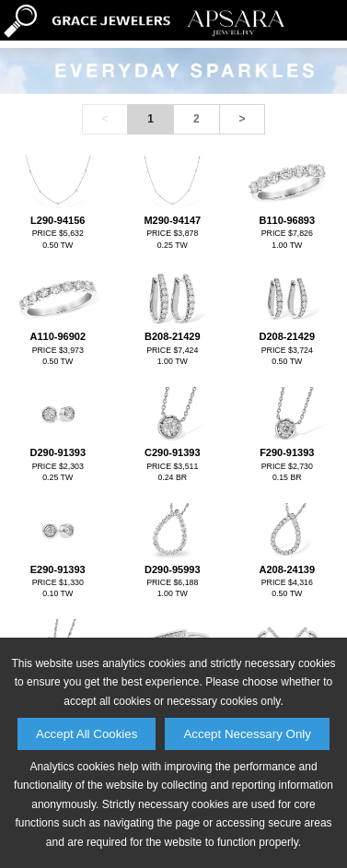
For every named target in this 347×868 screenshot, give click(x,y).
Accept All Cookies (87, 734)
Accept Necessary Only (247, 734)
